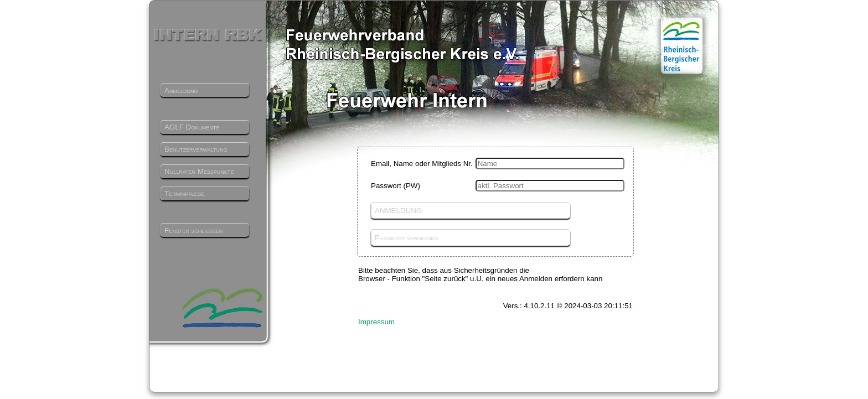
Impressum (376, 322)
